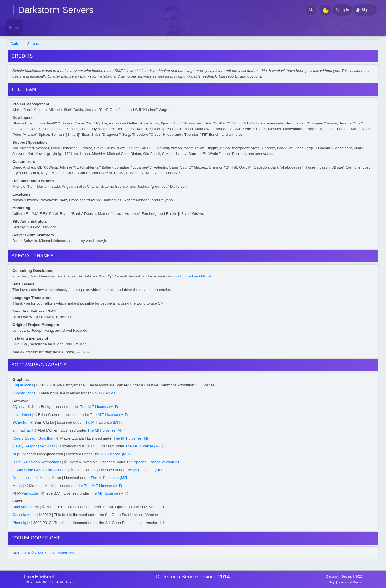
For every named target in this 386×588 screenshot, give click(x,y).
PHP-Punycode (25, 493)
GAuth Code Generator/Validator (40, 470)
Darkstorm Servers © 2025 (344, 576)
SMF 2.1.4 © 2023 (28, 553)
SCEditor (20, 422)
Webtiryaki (47, 576)
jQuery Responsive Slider (34, 446)
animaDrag (22, 430)
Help (332, 582)
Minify (17, 486)
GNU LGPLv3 (103, 393)
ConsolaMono (24, 515)
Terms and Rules (349, 582)
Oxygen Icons (24, 393)
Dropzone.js (22, 478)
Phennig (19, 523)
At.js (16, 454)
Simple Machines (59, 553)
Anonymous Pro (26, 507)
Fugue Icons (23, 385)
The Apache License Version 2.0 (153, 462)
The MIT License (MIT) (99, 407)
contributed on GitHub (193, 276)
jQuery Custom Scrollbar (33, 438)
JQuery (18, 407)
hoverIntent (22, 415)
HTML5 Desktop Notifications (37, 462)
